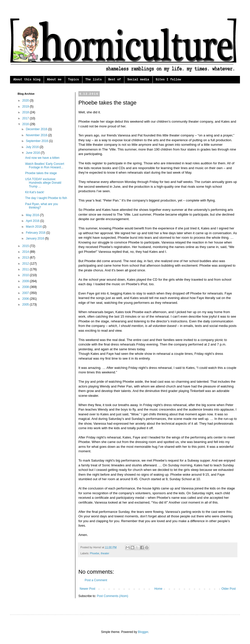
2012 (26, 264)
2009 (26, 281)
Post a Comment (96, 580)
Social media (138, 80)
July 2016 (33, 147)
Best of (115, 80)
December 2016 (37, 129)
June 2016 (33, 153)
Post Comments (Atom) (112, 596)
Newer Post (87, 589)
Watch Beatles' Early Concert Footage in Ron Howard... (45, 166)
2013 (26, 258)
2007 (26, 293)
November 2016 (37, 135)
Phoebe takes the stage (41, 173)
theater (105, 553)
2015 (26, 246)
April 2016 (33, 221)
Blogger (143, 632)
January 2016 (35, 238)
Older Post (229, 589)
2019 (26, 107)
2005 (26, 305)
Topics (73, 80)
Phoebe (95, 553)
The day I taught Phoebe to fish (46, 198)
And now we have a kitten (42, 158)
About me (54, 80)
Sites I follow (168, 80)
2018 (26, 112)
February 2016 (36, 233)
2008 (26, 287)
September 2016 (37, 141)
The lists (94, 80)
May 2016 (33, 215)
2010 (26, 275)
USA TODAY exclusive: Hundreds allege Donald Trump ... (43, 183)
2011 (26, 269)
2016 (26, 124)
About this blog (27, 80)
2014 (26, 252)
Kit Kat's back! (35, 192)
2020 (26, 101)
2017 (26, 118)
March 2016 (34, 227)
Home (158, 589)
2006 (26, 299)
